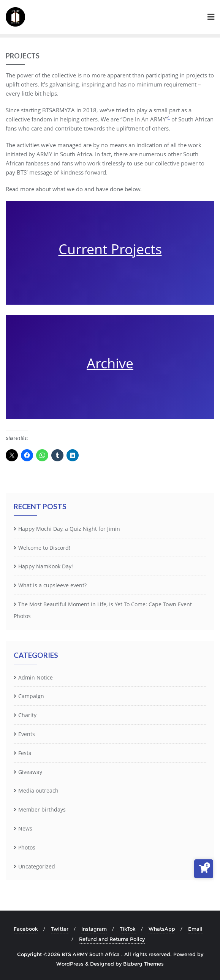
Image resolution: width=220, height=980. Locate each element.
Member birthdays (42, 809)
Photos (27, 847)
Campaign (31, 696)
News (25, 828)
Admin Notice (36, 677)
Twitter (60, 929)
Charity (27, 715)
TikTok (128, 929)
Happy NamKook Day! (46, 566)
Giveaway (30, 772)
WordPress (70, 964)
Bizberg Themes (143, 964)
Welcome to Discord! (44, 548)
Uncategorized (37, 866)
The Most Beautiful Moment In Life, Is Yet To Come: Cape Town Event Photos (103, 610)
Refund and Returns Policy (112, 939)
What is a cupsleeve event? (52, 585)
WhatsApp (162, 929)
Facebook (26, 929)
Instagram (94, 929)
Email (195, 929)
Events (27, 734)
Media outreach (38, 790)
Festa (25, 753)
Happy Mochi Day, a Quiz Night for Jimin (69, 529)
